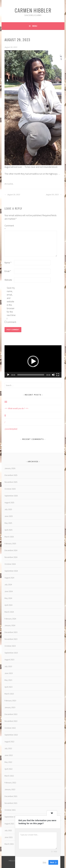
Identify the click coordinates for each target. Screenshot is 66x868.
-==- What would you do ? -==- (17, 408)
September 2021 (11, 817)
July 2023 (8, 666)
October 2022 (10, 728)
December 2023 (11, 632)
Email (8, 271)
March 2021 (9, 844)
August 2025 (9, 502)
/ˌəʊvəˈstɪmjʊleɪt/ (11, 429)
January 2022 (10, 789)
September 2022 (11, 735)
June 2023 (9, 673)
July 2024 (8, 585)
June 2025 (9, 516)
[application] (33, 361)
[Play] (8, 375)
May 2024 (8, 598)
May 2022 (8, 762)
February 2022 (10, 783)
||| (5, 415)
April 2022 (8, 769)
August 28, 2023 (12, 195)
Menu (35, 26)
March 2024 (9, 612)
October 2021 (10, 810)
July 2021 (8, 830)
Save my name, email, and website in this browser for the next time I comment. (11, 305)
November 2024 (11, 557)
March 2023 (9, 694)
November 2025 (11, 482)
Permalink (9, 184)
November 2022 (11, 721)
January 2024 (10, 625)
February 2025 (10, 543)
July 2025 (8, 509)
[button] (33, 361)
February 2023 (10, 701)
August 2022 (9, 742)
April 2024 (8, 605)
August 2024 (9, 578)
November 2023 (11, 639)
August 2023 (9, 660)
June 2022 (9, 755)
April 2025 (8, 530)
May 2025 (8, 523)
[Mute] (53, 375)
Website (8, 280)
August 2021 (9, 824)
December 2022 (11, 714)
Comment (9, 227)
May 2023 (8, 680)
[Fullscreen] (58, 375)
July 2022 (8, 748)
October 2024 (10, 564)
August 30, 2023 (54, 195)
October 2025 (10, 489)
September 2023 (11, 653)
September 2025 (11, 496)
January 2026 (10, 468)
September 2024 (11, 571)
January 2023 (10, 707)
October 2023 (10, 646)
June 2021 (9, 837)
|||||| (6, 402)
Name (8, 263)
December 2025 (11, 475)
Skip (44, 862)
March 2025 (9, 537)
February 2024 (10, 619)
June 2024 (9, 591)
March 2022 (9, 776)
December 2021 (11, 796)
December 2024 (11, 550)
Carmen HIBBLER (33, 10)
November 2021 (11, 803)
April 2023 (8, 687)
